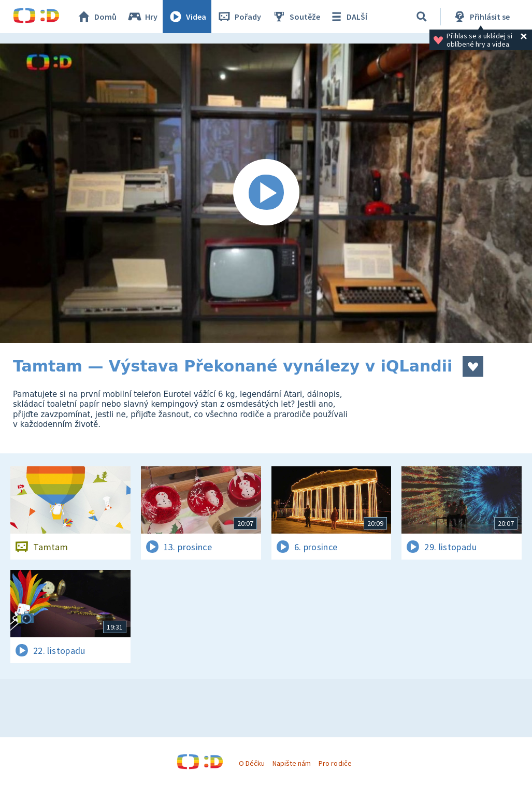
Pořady (239, 17)
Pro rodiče (335, 763)
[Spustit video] (266, 193)
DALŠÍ (348, 17)
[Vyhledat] (422, 17)
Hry (142, 17)
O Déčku (252, 763)
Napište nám (292, 763)
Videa (187, 17)
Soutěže (296, 17)
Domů (96, 17)
